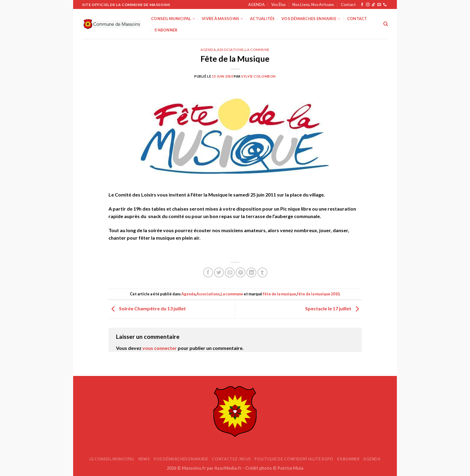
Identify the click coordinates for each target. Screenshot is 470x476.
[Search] (386, 24)
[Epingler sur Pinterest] (241, 272)
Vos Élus (278, 4)
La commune (257, 50)
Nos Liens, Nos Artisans (313, 4)
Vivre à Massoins (223, 19)
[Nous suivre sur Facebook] (362, 5)
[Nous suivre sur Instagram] (368, 5)
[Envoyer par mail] (230, 272)
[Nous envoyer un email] (379, 5)
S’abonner (166, 30)
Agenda (208, 50)
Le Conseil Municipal (112, 459)
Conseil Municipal (173, 19)
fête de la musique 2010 (318, 294)
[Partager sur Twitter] (219, 272)
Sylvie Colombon (258, 76)
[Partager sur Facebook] (208, 272)
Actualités (262, 19)
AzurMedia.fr (228, 468)
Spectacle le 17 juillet (333, 308)
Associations (231, 50)
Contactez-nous (231, 459)
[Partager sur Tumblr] (262, 272)
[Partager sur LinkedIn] (251, 272)
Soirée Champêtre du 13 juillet (147, 308)
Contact (348, 4)
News (144, 459)
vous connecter (160, 348)
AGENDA (256, 4)
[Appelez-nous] (385, 5)
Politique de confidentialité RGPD (294, 459)
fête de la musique (280, 294)
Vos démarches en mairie (311, 19)
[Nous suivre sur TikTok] (373, 5)
